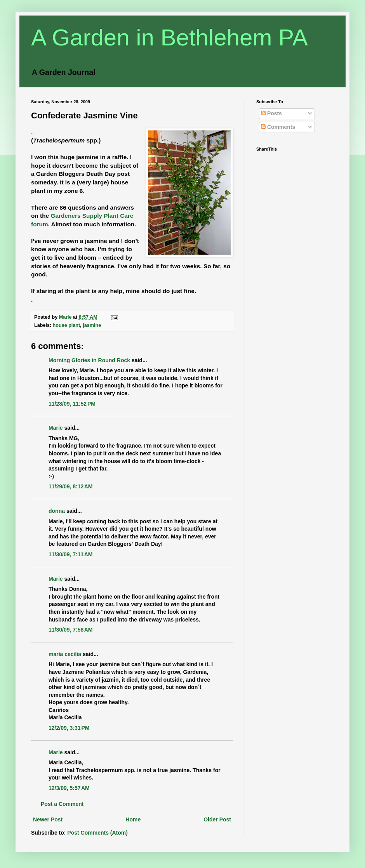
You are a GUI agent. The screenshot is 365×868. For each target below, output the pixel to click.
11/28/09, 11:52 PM (72, 404)
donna (57, 511)
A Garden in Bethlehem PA (169, 37)
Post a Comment (62, 804)
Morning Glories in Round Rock (89, 360)
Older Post (217, 819)
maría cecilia (65, 654)
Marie (56, 428)
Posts (271, 113)
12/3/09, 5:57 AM (69, 788)
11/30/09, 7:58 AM (71, 630)
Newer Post (48, 819)
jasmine (92, 325)
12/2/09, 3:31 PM (69, 728)
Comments (278, 127)
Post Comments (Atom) (97, 833)
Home (133, 819)
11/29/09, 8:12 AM (71, 486)
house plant (67, 325)
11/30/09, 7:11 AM (71, 554)
